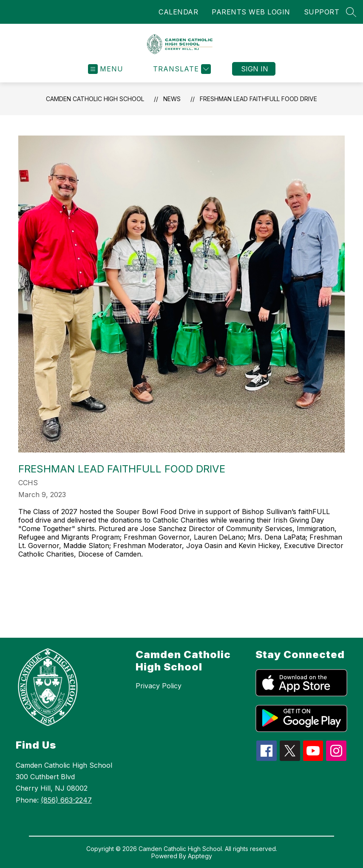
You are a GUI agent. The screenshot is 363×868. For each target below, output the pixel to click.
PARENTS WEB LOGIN (251, 12)
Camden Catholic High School (95, 99)
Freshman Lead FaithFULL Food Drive (258, 99)
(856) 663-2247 (66, 800)
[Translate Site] (181, 69)
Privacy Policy (159, 686)
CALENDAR (178, 12)
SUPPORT (322, 12)
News (172, 99)
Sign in (255, 69)
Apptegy (200, 856)
